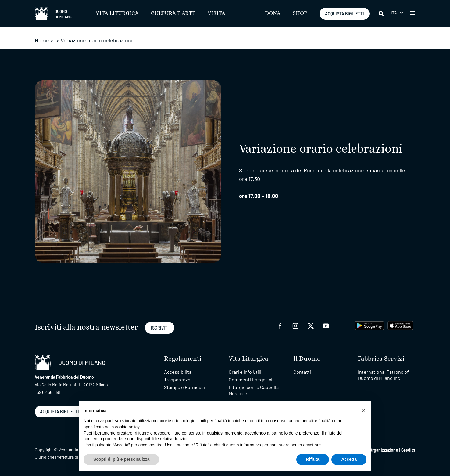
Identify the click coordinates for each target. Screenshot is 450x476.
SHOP (300, 13)
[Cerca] (382, 13)
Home (42, 40)
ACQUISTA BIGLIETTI (345, 14)
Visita (216, 13)
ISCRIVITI (160, 328)
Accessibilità (178, 372)
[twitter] (311, 325)
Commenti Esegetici (250, 379)
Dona (273, 13)
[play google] (370, 325)
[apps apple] (400, 325)
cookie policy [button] (127, 427)
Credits (408, 450)
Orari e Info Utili (245, 372)
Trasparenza (177, 379)
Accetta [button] (349, 459)
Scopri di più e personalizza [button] (121, 459)
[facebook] (280, 325)
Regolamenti (183, 359)
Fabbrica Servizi (381, 359)
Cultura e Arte (173, 13)
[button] (397, 13)
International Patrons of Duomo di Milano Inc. (383, 375)
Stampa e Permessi (184, 387)
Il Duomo (307, 359)
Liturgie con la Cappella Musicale (254, 390)
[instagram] (295, 325)
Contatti (302, 372)
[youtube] (326, 325)
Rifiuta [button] (313, 459)
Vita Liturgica (117, 13)
